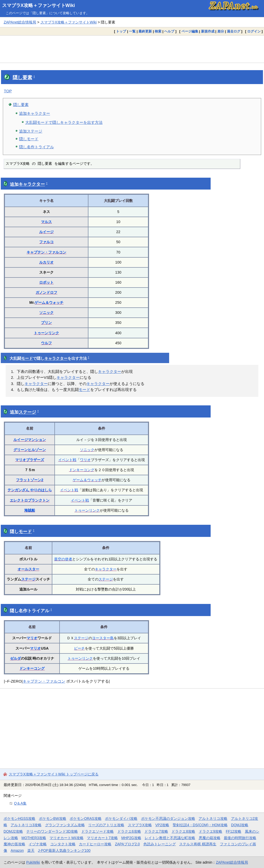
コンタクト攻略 (63, 844)
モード (27, 358)
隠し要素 (22, 77)
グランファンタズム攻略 (65, 825)
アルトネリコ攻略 (213, 818)
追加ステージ (31, 131)
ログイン (254, 31)
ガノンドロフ (46, 292)
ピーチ (79, 648)
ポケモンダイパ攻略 (121, 818)
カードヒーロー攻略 (95, 844)
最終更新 (145, 31)
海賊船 (30, 510)
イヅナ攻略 (38, 844)
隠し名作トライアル (36, 147)
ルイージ (46, 232)
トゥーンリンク (46, 333)
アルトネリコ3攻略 (26, 825)
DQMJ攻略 (240, 825)
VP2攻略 (162, 825)
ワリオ (85, 460)
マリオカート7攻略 (102, 838)
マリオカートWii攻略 (66, 838)
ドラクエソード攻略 (97, 831)
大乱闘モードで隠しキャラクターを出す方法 (64, 122)
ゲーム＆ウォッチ (49, 302)
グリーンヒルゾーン (30, 450)
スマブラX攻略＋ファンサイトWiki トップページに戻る (54, 774)
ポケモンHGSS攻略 (19, 818)
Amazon (17, 850)
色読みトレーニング (160, 844)
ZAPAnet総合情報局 (20, 22)
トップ (121, 31)
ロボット (46, 282)
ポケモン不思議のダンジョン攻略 (168, 818)
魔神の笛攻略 (14, 844)
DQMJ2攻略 (13, 831)
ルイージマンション (30, 440)
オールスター (28, 569)
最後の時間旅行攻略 (240, 838)
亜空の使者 (63, 559)
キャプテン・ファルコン (46, 252)
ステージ (27, 412)
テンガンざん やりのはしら (30, 490)
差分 (221, 31)
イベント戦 (67, 460)
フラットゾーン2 (30, 480)
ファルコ (46, 242)
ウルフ (46, 343)
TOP (8, 91)
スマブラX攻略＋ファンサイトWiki (39, 5)
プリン (46, 323)
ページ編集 (190, 31)
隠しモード (29, 139)
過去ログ (234, 31)
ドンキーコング (82, 470)
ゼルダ (15, 658)
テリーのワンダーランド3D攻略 (52, 831)
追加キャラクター (35, 113)
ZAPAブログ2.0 (127, 844)
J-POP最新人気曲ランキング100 (64, 850)
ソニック (46, 313)
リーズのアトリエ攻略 (106, 825)
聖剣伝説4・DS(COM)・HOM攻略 (200, 825)
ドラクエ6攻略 (129, 831)
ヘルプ (169, 31)
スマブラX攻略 (140, 825)
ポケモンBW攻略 (53, 818)
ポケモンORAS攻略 (85, 818)
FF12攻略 (234, 831)
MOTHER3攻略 (34, 838)
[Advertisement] (132, 49)
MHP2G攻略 (131, 838)
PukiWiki (33, 862)
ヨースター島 (103, 638)
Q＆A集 (20, 803)
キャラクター (32, 184)
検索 (158, 31)
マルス (46, 222)
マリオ (32, 638)
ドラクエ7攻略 (156, 831)
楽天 (31, 850)
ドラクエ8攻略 (183, 831)
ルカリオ (46, 262)
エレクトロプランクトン (30, 500)
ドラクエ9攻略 (211, 831)
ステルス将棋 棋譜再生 (198, 844)
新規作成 (208, 31)
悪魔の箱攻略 (210, 838)
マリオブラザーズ (30, 460)
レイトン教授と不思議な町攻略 (170, 838)
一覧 (132, 31)
